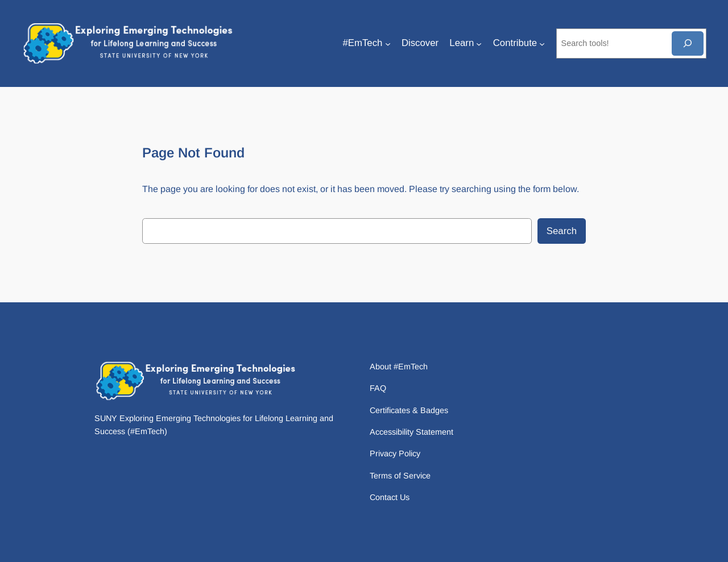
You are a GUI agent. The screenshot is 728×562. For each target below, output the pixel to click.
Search (562, 231)
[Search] (688, 43)
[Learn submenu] (479, 43)
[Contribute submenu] (542, 43)
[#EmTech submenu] (388, 43)
